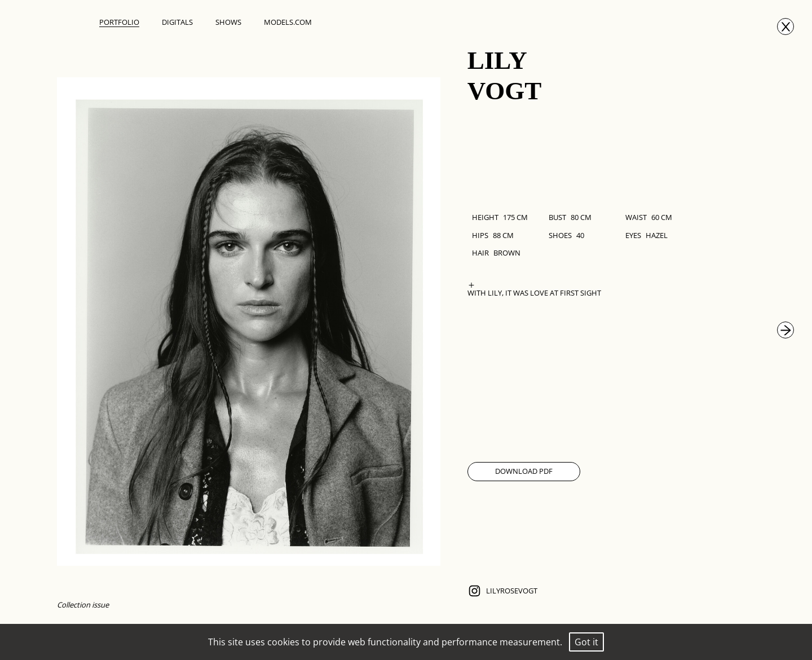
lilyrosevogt (502, 591)
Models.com (288, 22)
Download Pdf (524, 471)
